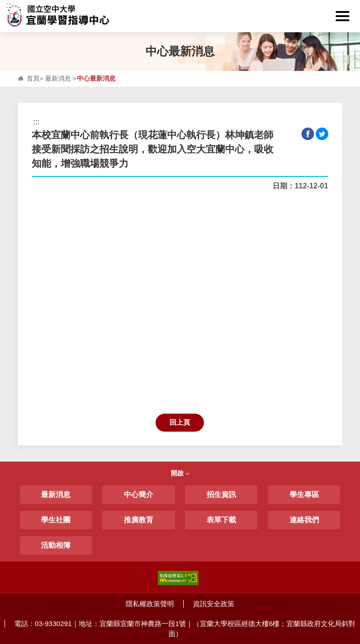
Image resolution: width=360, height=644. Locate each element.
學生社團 (56, 520)
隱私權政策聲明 (150, 604)
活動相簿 (56, 545)
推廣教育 (139, 520)
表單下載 (221, 520)
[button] (343, 16)
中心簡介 (139, 495)
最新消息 (58, 79)
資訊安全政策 (214, 604)
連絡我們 (304, 520)
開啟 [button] (180, 473)
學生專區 (304, 495)
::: (9, 5)
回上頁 (180, 422)
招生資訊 (221, 495)
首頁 (33, 79)
